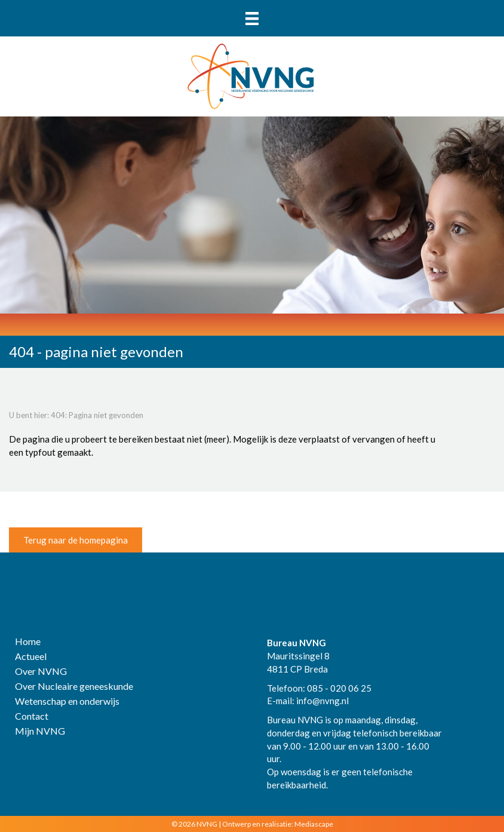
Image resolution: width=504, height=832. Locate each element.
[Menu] (252, 18)
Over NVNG (41, 672)
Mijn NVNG (40, 731)
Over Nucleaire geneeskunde (74, 687)
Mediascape (314, 824)
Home (28, 642)
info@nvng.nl (322, 701)
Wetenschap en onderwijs (67, 701)
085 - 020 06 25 (339, 688)
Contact (32, 716)
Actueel (31, 657)
